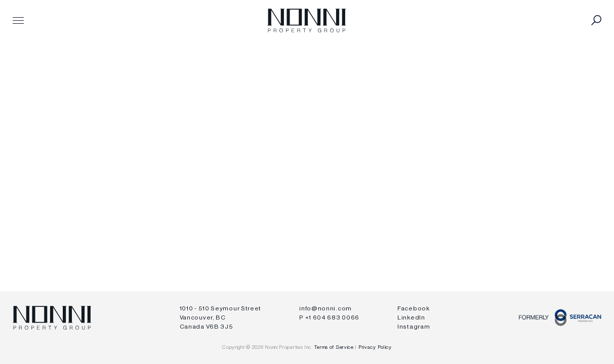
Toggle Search (596, 20)
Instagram (414, 327)
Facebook (414, 308)
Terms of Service (334, 347)
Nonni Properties (306, 20)
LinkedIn (411, 317)
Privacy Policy (375, 347)
